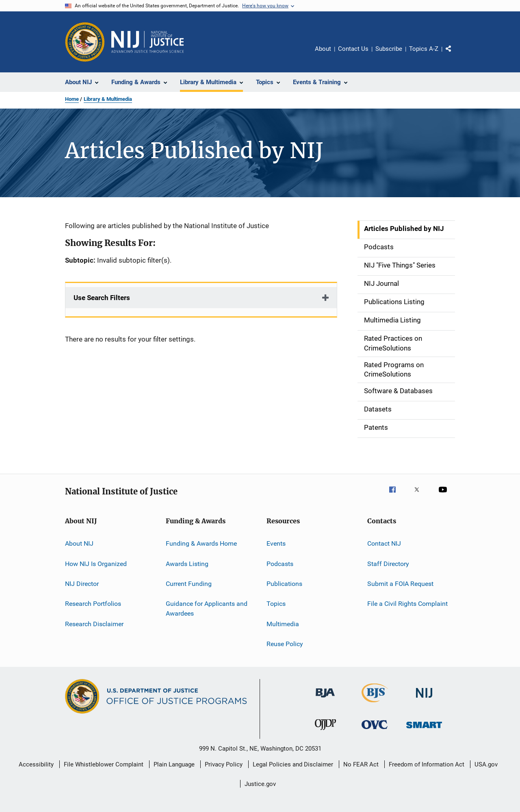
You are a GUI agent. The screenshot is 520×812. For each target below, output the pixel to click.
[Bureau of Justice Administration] (325, 699)
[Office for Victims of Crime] (375, 730)
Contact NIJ (384, 543)
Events (276, 543)
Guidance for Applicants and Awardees (207, 608)
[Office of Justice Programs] (85, 42)
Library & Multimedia (108, 99)
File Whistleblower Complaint (104, 764)
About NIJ (79, 543)
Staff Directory (388, 563)
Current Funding (189, 584)
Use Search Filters (102, 298)
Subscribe (389, 49)
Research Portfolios (93, 604)
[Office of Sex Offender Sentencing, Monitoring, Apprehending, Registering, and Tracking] (424, 730)
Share (455, 54)
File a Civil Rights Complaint (407, 604)
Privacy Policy (224, 764)
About (323, 49)
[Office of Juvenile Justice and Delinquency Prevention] (325, 731)
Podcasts (280, 563)
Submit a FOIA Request (400, 584)
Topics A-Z (424, 49)
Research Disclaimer (94, 624)
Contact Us (353, 49)
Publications (284, 584)
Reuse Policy (285, 644)
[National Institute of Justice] (424, 699)
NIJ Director (82, 584)
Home (72, 99)
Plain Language (174, 764)
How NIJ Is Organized (96, 563)
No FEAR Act (361, 764)
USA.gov (486, 764)
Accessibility (36, 764)
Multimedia (283, 624)
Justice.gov (260, 784)
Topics (276, 604)
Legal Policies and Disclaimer (293, 764)
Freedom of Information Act (427, 764)
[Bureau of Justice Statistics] (375, 704)
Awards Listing (187, 563)
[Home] (147, 42)
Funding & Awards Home (201, 543)
